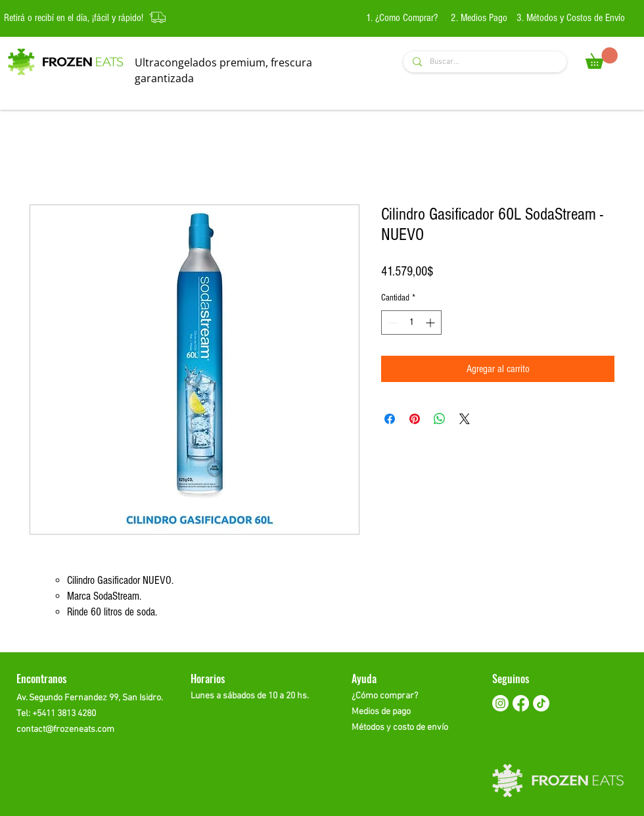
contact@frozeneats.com (65, 730)
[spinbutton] (411, 323)
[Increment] (431, 323)
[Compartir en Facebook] (390, 419)
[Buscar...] (484, 62)
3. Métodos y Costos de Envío (571, 18)
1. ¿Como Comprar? (403, 18)
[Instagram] (500, 703)
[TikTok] (541, 703)
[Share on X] (465, 419)
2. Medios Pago (479, 18)
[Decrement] (391, 323)
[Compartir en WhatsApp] (440, 419)
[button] (602, 58)
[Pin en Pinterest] (415, 419)
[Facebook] (521, 703)
